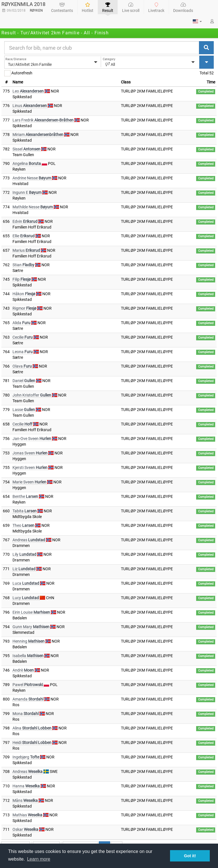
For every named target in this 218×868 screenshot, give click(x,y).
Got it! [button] (190, 856)
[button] (197, 21)
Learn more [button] (39, 859)
